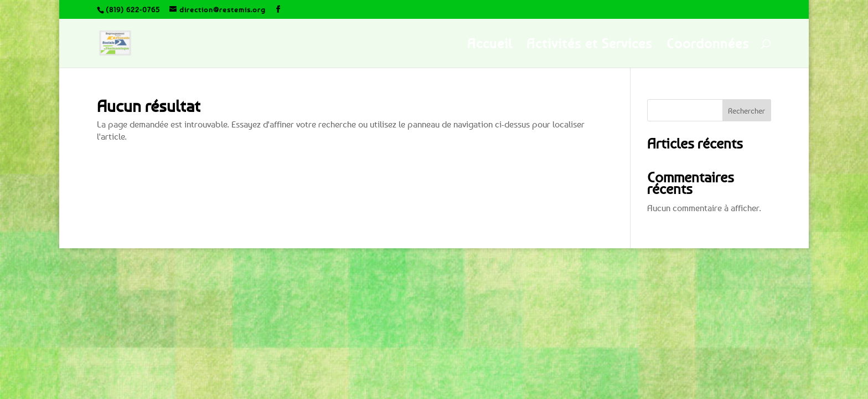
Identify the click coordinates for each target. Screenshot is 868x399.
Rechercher (746, 111)
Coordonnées (708, 45)
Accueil (490, 45)
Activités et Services (589, 45)
